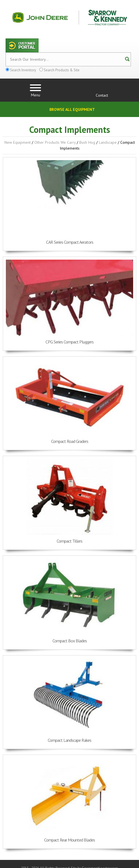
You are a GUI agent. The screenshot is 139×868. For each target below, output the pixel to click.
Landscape (108, 142)
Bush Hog (87, 142)
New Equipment (18, 142)
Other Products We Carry (55, 142)
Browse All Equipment (72, 109)
